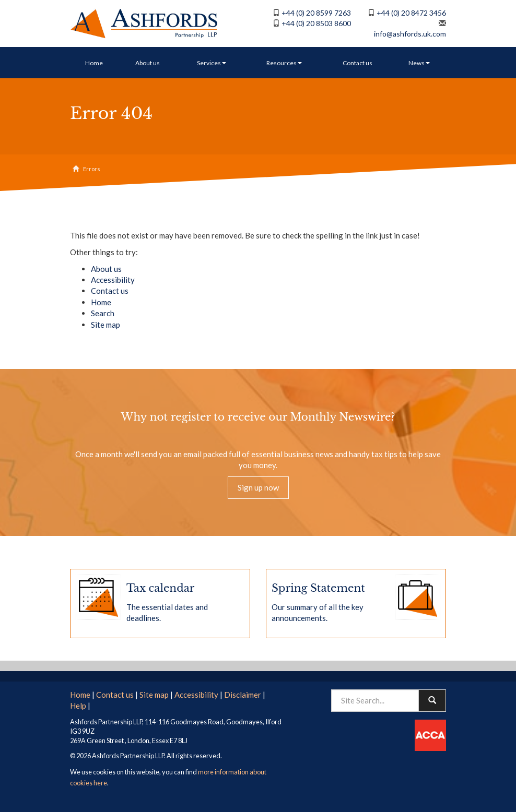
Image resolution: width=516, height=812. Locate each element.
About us (148, 63)
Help (78, 706)
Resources (284, 63)
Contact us (357, 63)
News (419, 63)
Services (212, 63)
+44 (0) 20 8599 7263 (316, 13)
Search (103, 313)
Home (94, 63)
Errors (92, 169)
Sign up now (258, 487)
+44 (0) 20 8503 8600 (316, 23)
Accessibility (113, 280)
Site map (105, 325)
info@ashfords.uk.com (410, 34)
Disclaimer (243, 695)
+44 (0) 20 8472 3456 (411, 13)
